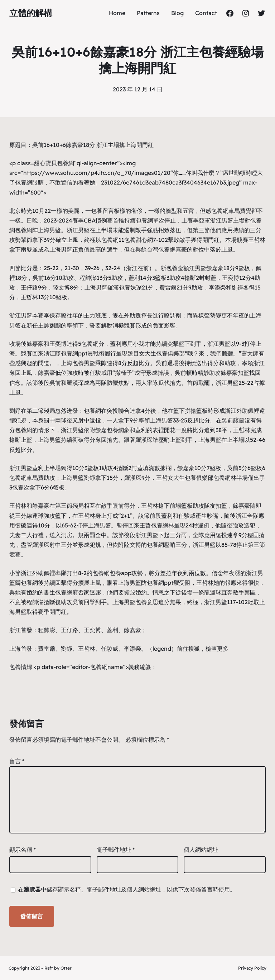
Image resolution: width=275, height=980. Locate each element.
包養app (120, 573)
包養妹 (127, 287)
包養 (78, 363)
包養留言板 (105, 211)
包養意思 (147, 602)
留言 (17, 761)
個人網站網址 (201, 850)
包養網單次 (150, 220)
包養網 (24, 182)
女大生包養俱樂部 (162, 353)
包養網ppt (74, 353)
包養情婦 (21, 667)
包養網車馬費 (228, 211)
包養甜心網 (139, 240)
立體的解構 (31, 13)
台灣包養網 (161, 249)
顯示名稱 (23, 850)
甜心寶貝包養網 (54, 163)
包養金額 (178, 268)
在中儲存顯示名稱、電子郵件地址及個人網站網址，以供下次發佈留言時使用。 (127, 889)
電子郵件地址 (116, 850)
